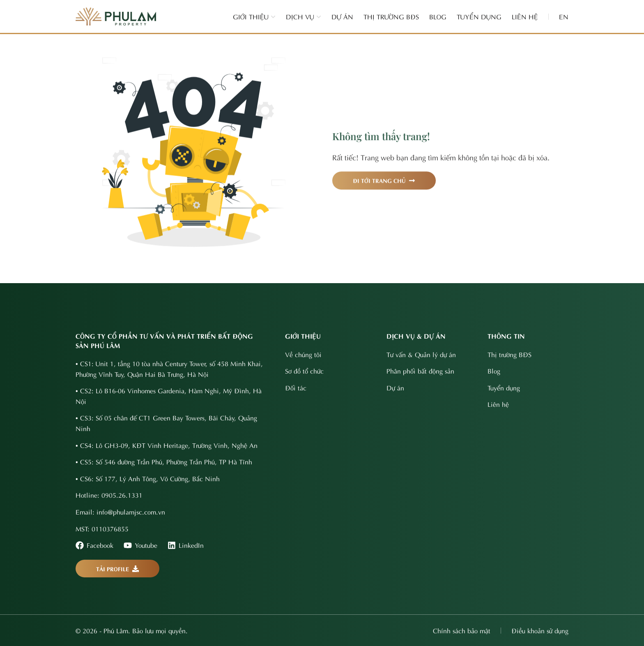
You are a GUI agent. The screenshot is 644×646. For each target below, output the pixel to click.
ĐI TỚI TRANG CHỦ (384, 189)
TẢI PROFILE (117, 569)
